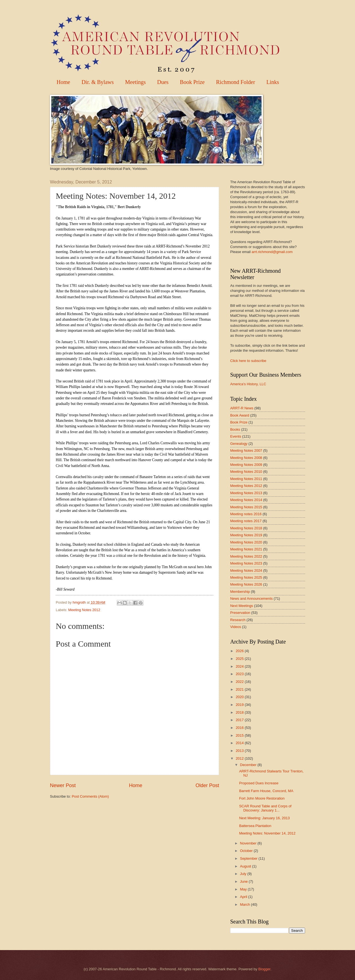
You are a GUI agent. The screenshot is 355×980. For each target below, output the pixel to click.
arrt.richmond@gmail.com (272, 252)
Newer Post (63, 785)
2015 (240, 735)
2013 (240, 751)
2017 (240, 720)
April (244, 897)
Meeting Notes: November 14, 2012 (267, 833)
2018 (240, 712)
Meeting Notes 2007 (246, 451)
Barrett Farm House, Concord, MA (266, 791)
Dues (163, 82)
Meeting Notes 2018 (246, 528)
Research (238, 620)
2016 (240, 728)
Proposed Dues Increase (259, 783)
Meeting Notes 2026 (246, 584)
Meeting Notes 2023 (246, 563)
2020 (240, 697)
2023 (240, 674)
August (246, 866)
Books (235, 429)
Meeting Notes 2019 (246, 535)
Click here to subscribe (248, 361)
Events (236, 436)
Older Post (207, 785)
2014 (240, 743)
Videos (236, 627)
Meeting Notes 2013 (246, 493)
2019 (240, 705)
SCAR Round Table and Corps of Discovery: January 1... (265, 808)
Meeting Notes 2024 (246, 571)
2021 (240, 689)
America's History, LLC (248, 384)
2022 (240, 682)
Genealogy (239, 444)
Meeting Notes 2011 (246, 479)
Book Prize (192, 82)
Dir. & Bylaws (98, 82)
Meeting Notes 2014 (246, 500)
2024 (240, 666)
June (244, 881)
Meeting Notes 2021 (246, 549)
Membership (240, 592)
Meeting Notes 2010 (246, 472)
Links (273, 82)
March (245, 904)
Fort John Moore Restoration (262, 798)
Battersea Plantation (255, 826)
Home (63, 82)
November (249, 843)
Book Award (240, 415)
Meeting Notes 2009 (246, 465)
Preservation (240, 613)
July (244, 874)
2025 (240, 659)
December (249, 765)
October (247, 851)
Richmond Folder (236, 82)
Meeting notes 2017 (246, 521)
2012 (240, 758)
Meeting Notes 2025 (246, 577)
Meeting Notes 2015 (246, 507)
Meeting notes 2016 (246, 514)
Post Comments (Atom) (90, 796)
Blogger (264, 969)
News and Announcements (251, 599)
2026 (240, 651)
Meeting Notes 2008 (246, 458)
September (249, 858)
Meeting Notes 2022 (246, 556)
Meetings (135, 82)
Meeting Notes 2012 (84, 610)
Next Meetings (242, 606)
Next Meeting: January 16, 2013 (264, 818)
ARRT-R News (242, 408)
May (244, 889)
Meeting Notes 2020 (246, 542)
